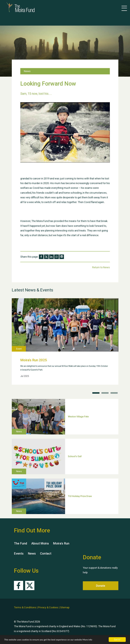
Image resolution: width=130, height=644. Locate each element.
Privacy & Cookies (48, 607)
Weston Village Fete (78, 416)
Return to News (101, 267)
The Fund (20, 543)
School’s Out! (75, 456)
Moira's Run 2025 (34, 360)
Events (19, 554)
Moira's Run (61, 543)
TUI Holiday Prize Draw (80, 496)
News (32, 554)
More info (87, 640)
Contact (46, 554)
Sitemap (65, 607)
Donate (101, 586)
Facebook (19, 585)
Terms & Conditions (25, 607)
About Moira (40, 543)
